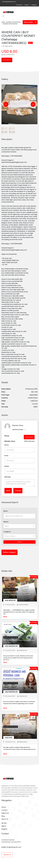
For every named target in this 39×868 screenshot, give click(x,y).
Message (7, 477)
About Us (5, 819)
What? (6, 511)
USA (6, 688)
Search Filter (30, 22)
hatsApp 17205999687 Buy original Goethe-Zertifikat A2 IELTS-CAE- (18, 594)
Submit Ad (5, 813)
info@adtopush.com (14, 847)
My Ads (19, 5)
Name (6, 445)
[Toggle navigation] (3, 16)
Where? (6, 522)
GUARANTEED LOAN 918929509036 (19, 686)
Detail (5, 616)
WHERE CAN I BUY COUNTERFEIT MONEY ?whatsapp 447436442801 (18, 731)
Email (6, 456)
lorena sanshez (23, 605)
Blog (3, 816)
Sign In (26, 5)
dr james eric (22, 650)
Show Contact (7, 60)
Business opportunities (14, 22)
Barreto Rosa (22, 742)
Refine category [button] (9, 552)
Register (34, 5)
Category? (7, 532)
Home (3, 22)
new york (8, 643)
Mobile (7, 466)
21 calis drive (9, 734)
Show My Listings (19, 430)
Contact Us (7, 855)
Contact (4, 810)
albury (7, 597)
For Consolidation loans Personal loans (19, 640)
